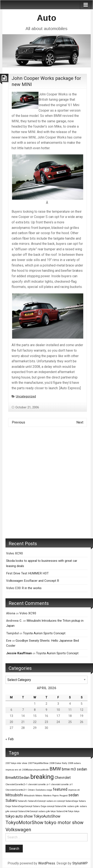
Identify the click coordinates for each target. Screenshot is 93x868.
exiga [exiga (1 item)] (49, 790)
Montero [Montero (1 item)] (47, 796)
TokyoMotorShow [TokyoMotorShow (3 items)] (24, 822)
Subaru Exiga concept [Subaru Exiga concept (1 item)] (44, 806)
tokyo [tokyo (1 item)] (77, 811)
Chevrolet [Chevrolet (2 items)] (63, 778)
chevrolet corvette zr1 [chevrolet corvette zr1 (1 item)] (62, 784)
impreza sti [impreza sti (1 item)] (74, 790)
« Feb (10, 739)
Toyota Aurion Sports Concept (44, 633)
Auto (47, 18)
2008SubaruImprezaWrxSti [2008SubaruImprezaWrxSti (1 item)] (35, 770)
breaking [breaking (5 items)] (42, 777)
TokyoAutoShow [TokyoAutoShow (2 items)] (47, 816)
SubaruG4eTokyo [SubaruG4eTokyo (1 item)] (65, 811)
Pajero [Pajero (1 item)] (55, 796)
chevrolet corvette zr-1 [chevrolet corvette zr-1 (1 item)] (39, 784)
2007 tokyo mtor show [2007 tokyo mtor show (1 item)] (16, 763)
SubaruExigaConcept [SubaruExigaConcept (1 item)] (22, 806)
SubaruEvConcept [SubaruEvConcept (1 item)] (37, 801)
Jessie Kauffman (19, 653)
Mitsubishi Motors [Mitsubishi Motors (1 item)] (33, 796)
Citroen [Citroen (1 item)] (31, 790)
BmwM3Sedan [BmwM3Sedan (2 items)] (18, 778)
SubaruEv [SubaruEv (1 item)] (23, 801)
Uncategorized (26, 396)
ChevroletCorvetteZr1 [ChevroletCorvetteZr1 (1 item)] (16, 790)
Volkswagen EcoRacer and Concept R (33, 581)
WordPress (47, 863)
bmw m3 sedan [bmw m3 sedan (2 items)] (74, 769)
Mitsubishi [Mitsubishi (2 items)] (14, 795)
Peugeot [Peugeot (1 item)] (63, 796)
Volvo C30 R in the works (24, 588)
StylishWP (80, 863)
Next (80, 422)
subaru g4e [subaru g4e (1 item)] (73, 806)
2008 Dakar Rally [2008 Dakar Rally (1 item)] (58, 763)
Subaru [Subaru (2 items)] (11, 801)
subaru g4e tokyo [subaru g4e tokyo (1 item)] (47, 811)
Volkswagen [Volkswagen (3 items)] (18, 830)
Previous (18, 422)
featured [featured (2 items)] (60, 789)
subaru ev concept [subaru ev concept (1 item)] (56, 801)
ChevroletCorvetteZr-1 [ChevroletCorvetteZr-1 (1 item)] (16, 784)
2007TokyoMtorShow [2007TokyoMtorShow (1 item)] (38, 763)
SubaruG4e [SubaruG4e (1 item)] (61, 806)
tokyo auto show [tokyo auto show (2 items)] (19, 816)
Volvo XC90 (15, 553)
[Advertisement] (46, 486)
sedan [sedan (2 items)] (73, 795)
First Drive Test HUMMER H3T (27, 573)
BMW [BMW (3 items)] (55, 769)
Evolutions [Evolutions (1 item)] (41, 790)
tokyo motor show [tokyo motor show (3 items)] (64, 822)
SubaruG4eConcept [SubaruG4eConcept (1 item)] (28, 811)
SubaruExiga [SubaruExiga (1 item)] (72, 801)
